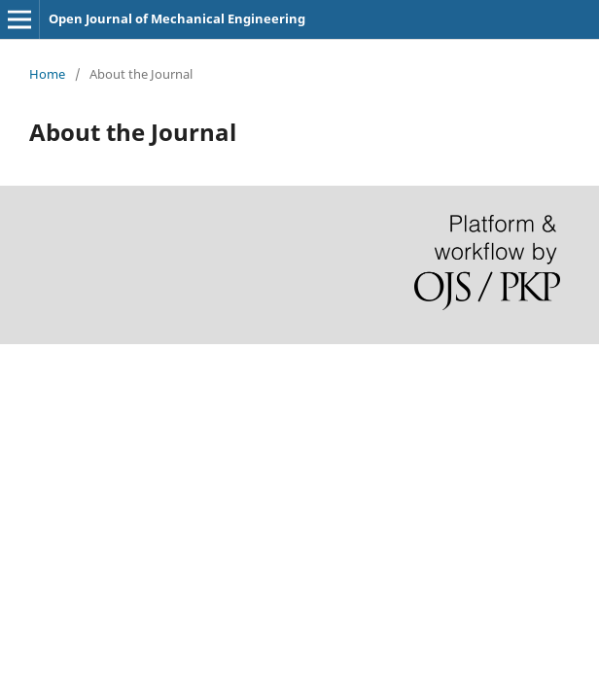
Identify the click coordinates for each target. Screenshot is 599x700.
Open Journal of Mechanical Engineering (177, 18)
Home (47, 74)
